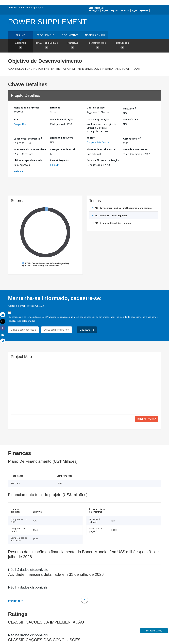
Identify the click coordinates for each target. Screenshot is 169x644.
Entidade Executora (62, 138)
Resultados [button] (122, 46)
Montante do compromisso (30, 149)
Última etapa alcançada (28, 160)
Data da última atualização (103, 160)
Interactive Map (147, 419)
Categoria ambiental (62, 149)
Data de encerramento (137, 149)
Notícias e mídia (95, 35)
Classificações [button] (97, 46)
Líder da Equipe (96, 108)
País (16, 119)
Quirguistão (20, 124)
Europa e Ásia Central (98, 142)
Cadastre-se (87, 330)
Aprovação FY (132, 138)
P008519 (55, 165)
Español (115, 10)
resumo (21, 35)
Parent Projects (59, 160)
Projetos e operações (33, 8)
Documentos (70, 35)
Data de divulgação (62, 119)
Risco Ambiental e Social (101, 149)
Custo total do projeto (28, 138)
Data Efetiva (130, 119)
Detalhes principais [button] (47, 46)
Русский (144, 10)
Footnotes (14, 601)
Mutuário (129, 108)
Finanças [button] (73, 46)
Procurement (45, 35)
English (105, 10)
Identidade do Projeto (26, 108)
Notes (17, 171)
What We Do (15, 8)
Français (125, 10)
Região (91, 138)
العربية (135, 10)
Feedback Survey (154, 631)
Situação (55, 108)
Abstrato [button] (20, 46)
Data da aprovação (98, 119)
